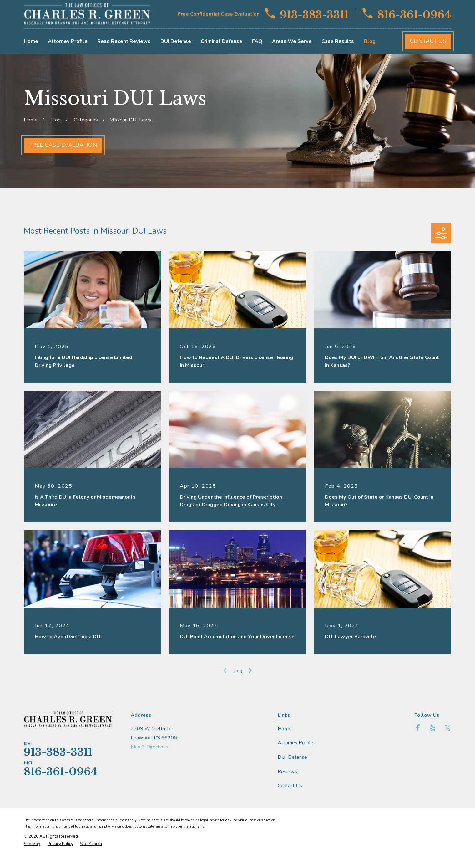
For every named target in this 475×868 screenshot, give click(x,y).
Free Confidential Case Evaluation (219, 14)
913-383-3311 (307, 14)
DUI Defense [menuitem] (176, 41)
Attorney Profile (296, 743)
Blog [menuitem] (370, 41)
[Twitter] (448, 728)
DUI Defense (292, 757)
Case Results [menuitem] (338, 41)
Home (285, 729)
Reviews (287, 772)
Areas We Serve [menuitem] (292, 41)
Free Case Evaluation (63, 145)
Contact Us (428, 41)
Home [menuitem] (31, 41)
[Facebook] (418, 728)
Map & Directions (149, 747)
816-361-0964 (407, 14)
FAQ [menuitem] (257, 41)
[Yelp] (433, 728)
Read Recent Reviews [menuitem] (124, 41)
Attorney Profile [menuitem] (68, 41)
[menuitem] (32, 844)
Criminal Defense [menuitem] (222, 41)
